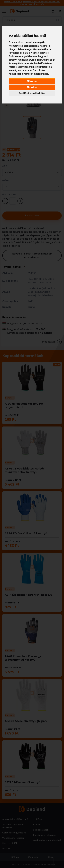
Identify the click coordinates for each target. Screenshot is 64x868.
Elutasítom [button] (32, 87)
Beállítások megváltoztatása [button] (32, 93)
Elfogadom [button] (32, 81)
